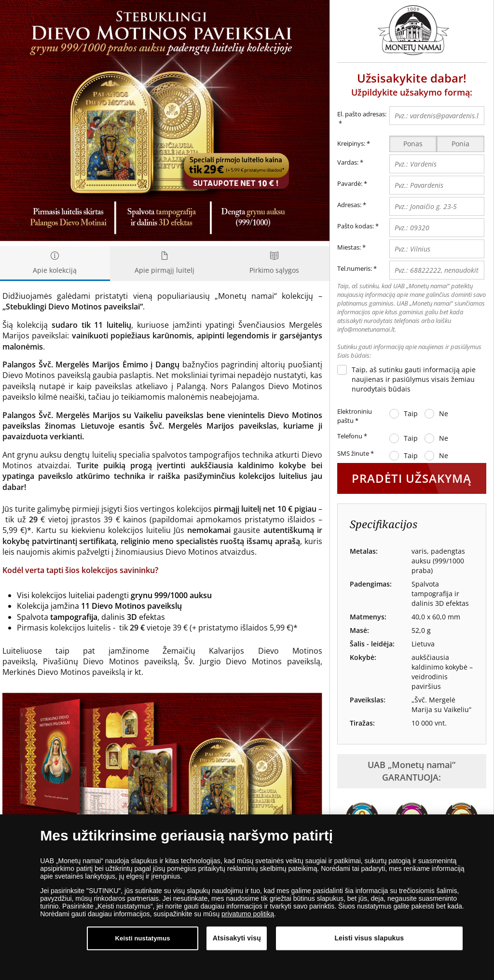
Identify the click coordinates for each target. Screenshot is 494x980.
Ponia (460, 144)
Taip (411, 413)
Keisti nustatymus (143, 939)
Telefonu (352, 436)
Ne (444, 413)
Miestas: (349, 247)
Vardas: (348, 162)
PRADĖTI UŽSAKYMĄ (412, 478)
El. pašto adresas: (362, 119)
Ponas (413, 144)
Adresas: (349, 205)
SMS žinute (356, 454)
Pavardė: (350, 183)
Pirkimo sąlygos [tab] (274, 263)
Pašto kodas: (356, 226)
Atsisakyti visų (237, 939)
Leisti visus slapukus (369, 939)
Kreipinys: (351, 143)
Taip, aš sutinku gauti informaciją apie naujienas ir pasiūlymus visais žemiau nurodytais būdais (414, 379)
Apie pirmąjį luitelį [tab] (165, 263)
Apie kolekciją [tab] (55, 263)
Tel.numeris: (355, 268)
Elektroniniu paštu (355, 416)
